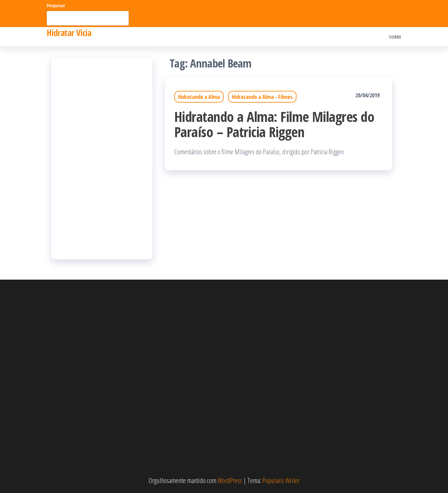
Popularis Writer (281, 480)
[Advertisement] (102, 158)
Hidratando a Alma (199, 97)
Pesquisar (56, 5)
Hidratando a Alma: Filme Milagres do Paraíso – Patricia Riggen (274, 124)
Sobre (395, 37)
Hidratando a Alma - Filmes (262, 97)
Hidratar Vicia (69, 33)
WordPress (230, 480)
